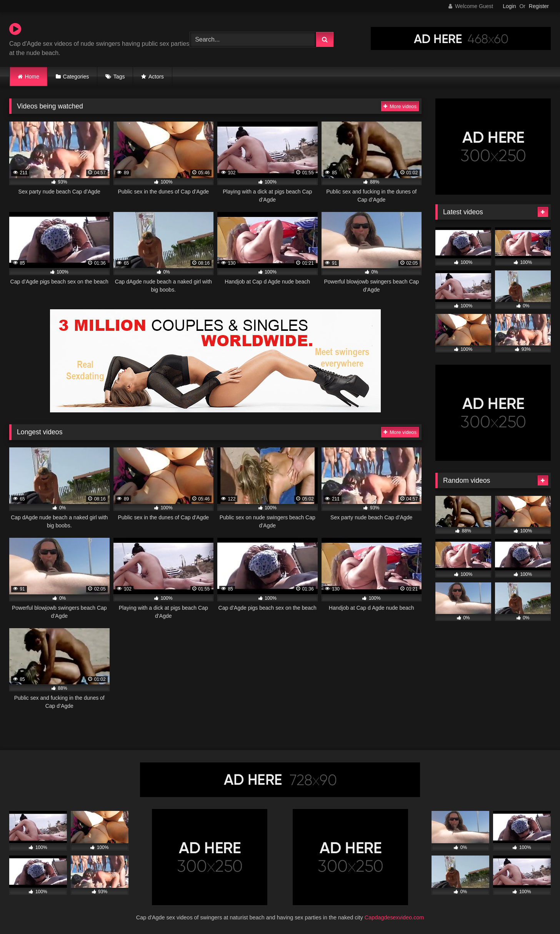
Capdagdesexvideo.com (394, 917)
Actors (156, 77)
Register (539, 6)
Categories (76, 77)
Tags (119, 77)
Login (509, 6)
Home (32, 77)
